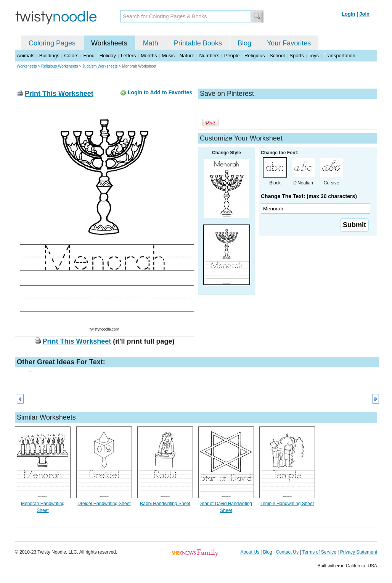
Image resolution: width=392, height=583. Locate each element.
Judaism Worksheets (100, 66)
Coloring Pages (52, 43)
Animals (26, 56)
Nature (187, 56)
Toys (314, 56)
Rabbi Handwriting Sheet (165, 504)
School (277, 56)
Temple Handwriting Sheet (287, 504)
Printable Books (198, 43)
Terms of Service (319, 552)
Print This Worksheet (59, 94)
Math (151, 43)
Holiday (108, 56)
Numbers (209, 56)
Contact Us (287, 552)
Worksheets (109, 43)
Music (168, 56)
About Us (250, 552)
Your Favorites (289, 43)
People (232, 56)
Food (89, 56)
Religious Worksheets (60, 66)
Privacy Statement (359, 552)
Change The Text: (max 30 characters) (309, 196)
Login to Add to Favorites (160, 92)
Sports (297, 56)
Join (364, 14)
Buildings (49, 56)
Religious (255, 56)
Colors (71, 56)
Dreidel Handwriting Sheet (104, 504)
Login (348, 14)
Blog (244, 43)
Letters (129, 56)
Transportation (339, 56)
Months (149, 56)
